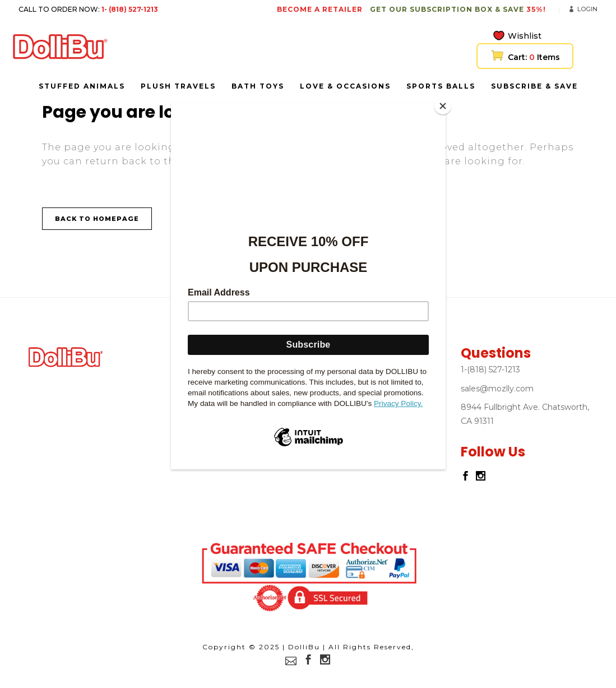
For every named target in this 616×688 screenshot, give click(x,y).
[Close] (443, 106)
